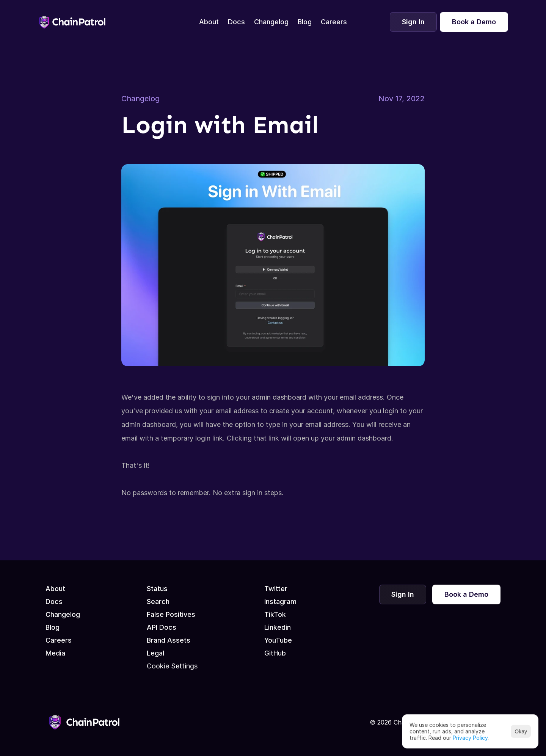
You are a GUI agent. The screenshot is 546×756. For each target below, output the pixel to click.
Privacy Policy (470, 737)
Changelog (140, 99)
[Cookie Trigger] (172, 666)
